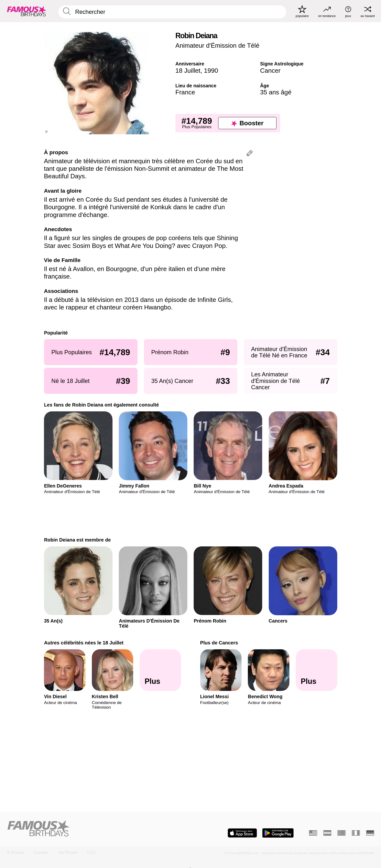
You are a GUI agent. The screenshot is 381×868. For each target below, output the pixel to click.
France (185, 92)
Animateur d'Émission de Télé (217, 45)
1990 (211, 71)
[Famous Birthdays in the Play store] (278, 833)
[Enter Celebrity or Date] (172, 12)
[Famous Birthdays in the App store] (242, 833)
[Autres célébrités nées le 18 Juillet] (160, 670)
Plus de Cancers (219, 643)
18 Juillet (188, 71)
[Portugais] (342, 833)
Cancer (270, 71)
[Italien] (356, 833)
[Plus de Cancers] (316, 670)
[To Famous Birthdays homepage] (27, 11)
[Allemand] (370, 833)
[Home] (97, 829)
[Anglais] (313, 833)
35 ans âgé (276, 92)
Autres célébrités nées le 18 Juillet (84, 643)
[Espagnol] (327, 833)
